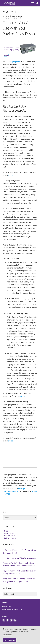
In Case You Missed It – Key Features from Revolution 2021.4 (19, 551)
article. (11, 441)
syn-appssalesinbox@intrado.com (12, 609)
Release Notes (10, 538)
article (11, 175)
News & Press (10, 536)
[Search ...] (20, 518)
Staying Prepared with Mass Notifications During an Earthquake (19, 572)
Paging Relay (15, 62)
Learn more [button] (8, 635)
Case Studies (9, 533)
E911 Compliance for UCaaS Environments (19, 558)
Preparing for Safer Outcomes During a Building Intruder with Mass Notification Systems (19, 564)
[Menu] (33, 3)
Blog (6, 531)
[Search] (35, 518)
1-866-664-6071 (7, 607)
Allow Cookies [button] (10, 640)
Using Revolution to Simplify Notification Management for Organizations (19, 580)
